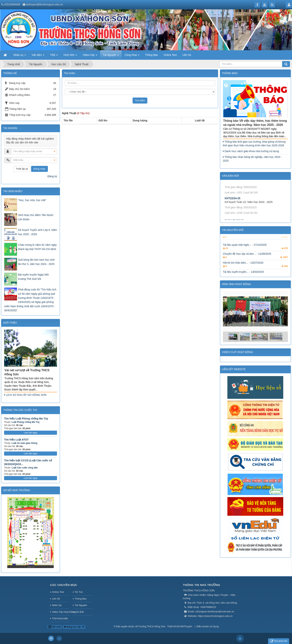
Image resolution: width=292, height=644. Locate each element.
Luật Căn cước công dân (25, 468)
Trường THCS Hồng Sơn (152, 626)
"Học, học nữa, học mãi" (32, 200)
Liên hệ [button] (187, 55)
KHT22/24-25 (233, 216)
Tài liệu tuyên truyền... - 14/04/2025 (243, 238)
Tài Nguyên (81, 605)
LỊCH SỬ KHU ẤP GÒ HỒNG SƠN (25, 395)
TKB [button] (54, 56)
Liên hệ (56, 599)
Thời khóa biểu (60, 618)
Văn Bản (79, 612)
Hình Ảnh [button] (70, 56)
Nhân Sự (57, 605)
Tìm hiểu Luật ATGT (16, 440)
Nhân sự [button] (20, 56)
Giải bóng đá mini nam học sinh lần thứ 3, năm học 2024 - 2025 (36, 262)
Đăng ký (52, 176)
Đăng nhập (39, 169)
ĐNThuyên (186, 626)
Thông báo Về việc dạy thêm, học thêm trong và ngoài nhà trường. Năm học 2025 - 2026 (255, 123)
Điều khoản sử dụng (208, 626)
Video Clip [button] (90, 56)
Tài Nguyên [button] (111, 56)
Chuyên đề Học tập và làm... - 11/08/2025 (247, 268)
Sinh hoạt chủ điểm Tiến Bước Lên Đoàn (36, 217)
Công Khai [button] (132, 56)
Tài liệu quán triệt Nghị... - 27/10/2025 (245, 259)
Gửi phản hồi (279, 641)
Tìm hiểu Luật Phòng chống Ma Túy (26, 419)
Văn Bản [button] (38, 56)
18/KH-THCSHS (234, 192)
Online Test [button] (170, 55)
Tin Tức (79, 592)
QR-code (55, 627)
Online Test (58, 592)
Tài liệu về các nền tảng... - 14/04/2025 (246, 247)
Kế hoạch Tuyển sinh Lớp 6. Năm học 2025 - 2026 (38, 232)
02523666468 (12, 4)
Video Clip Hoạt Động (61, 612)
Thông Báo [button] (151, 55)
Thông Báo (81, 599)
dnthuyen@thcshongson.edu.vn (44, 4)
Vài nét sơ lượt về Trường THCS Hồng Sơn (27, 372)
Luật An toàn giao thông (24, 443)
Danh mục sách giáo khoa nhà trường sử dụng (251, 151)
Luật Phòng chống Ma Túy (26, 422)
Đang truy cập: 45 (74, 627)
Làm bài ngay (31, 433)
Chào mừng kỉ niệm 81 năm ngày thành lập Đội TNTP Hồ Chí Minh (37, 247)
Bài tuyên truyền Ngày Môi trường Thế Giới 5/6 (33, 277)
